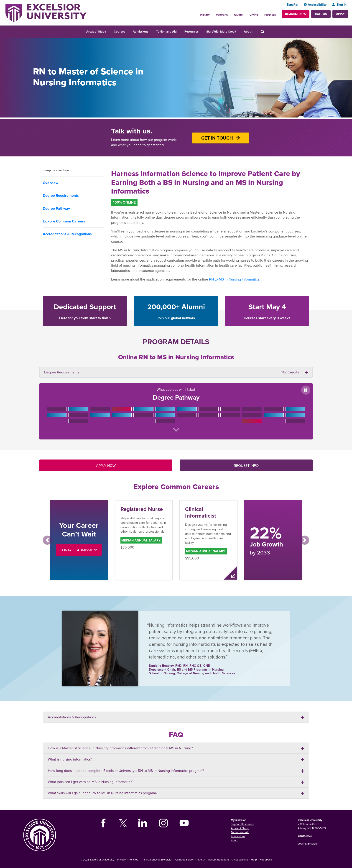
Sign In (339, 5)
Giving (254, 15)
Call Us (321, 14)
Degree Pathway (56, 208)
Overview (51, 183)
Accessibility (315, 5)
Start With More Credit (221, 32)
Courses (119, 32)
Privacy (121, 859)
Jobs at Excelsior (308, 844)
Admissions (140, 32)
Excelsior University (310, 820)
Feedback (266, 859)
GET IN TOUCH (221, 138)
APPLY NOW (106, 465)
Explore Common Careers (64, 221)
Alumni (239, 15)
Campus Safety (184, 859)
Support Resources (243, 824)
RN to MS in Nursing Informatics (234, 279)
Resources (191, 32)
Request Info (296, 14)
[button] (47, 540)
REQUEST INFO (246, 465)
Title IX (201, 859)
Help (254, 859)
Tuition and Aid (166, 32)
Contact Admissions (79, 550)
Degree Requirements (61, 195)
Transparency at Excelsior (157, 859)
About (248, 32)
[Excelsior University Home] (46, 12)
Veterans (222, 15)
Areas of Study (96, 32)
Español (292, 5)
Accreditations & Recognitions (67, 234)
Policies (133, 859)
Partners (270, 15)
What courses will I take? (176, 411)
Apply (340, 14)
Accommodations (219, 859)
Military (205, 15)
